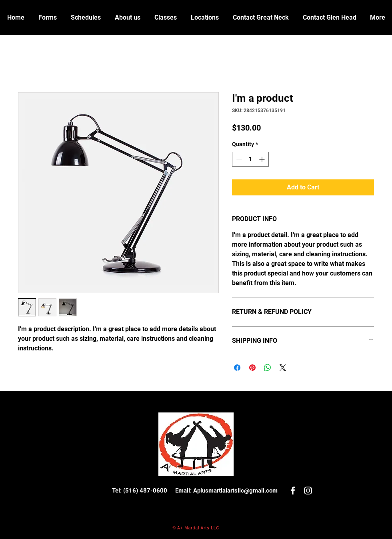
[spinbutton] (250, 159)
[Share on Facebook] (237, 368)
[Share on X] (283, 368)
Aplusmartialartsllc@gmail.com (235, 491)
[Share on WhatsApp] (268, 368)
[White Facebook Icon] (293, 491)
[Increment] (263, 159)
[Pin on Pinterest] (252, 368)
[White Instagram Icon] (308, 491)
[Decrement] (238, 159)
